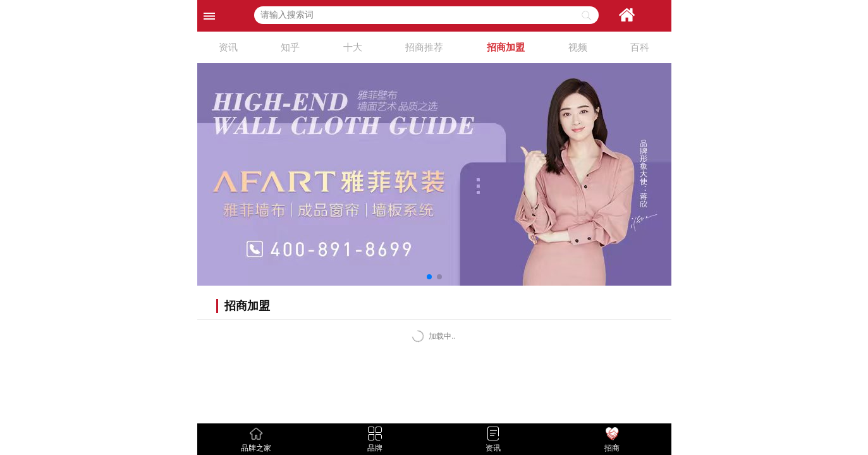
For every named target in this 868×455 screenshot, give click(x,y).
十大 (353, 47)
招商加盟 (506, 47)
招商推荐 (424, 47)
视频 (578, 47)
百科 (640, 47)
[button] (429, 277)
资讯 (228, 47)
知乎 (290, 47)
